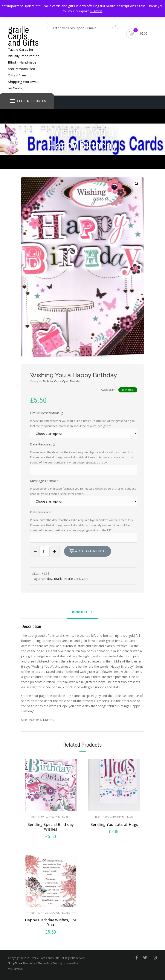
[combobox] (82, 26)
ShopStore (15, 963)
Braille (58, 579)
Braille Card (72, 579)
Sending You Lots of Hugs (114, 824)
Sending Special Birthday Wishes (51, 827)
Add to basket (90, 551)
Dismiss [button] (96, 11)
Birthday (46, 579)
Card (85, 579)
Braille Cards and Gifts (23, 36)
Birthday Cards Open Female (61, 381)
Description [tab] (82, 613)
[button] (137, 184)
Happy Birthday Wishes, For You (51, 922)
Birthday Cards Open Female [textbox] (81, 28)
